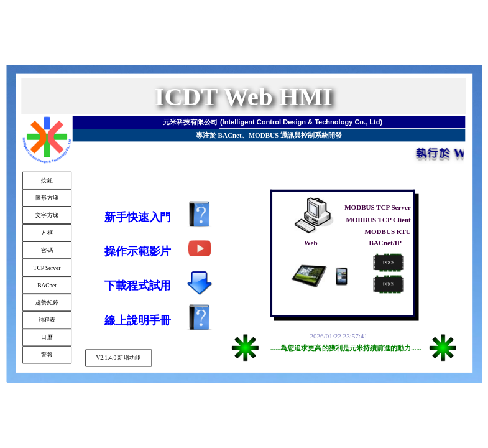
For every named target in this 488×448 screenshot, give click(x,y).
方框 (47, 233)
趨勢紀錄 (46, 302)
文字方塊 (46, 215)
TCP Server (47, 268)
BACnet (47, 285)
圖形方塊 (46, 197)
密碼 (47, 250)
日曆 (47, 337)
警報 (47, 355)
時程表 (47, 320)
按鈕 (47, 180)
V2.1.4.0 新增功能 (118, 358)
